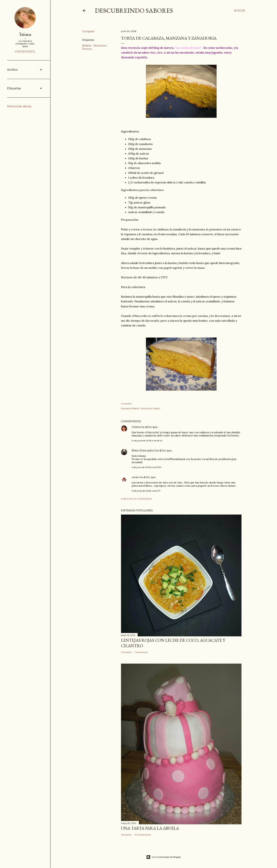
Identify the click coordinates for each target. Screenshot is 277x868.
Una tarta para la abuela (150, 828)
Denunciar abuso (19, 106)
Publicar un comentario (136, 499)
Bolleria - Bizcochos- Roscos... (146, 408)
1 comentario (141, 652)
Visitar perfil (25, 52)
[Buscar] (240, 11)
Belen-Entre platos (143, 451)
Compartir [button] (88, 31)
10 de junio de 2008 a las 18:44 (147, 441)
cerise (135, 477)
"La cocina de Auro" (188, 48)
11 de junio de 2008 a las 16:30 (147, 467)
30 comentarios (143, 835)
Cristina (136, 427)
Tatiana (25, 34)
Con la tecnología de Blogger (164, 857)
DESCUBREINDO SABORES (134, 11)
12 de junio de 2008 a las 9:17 (146, 491)
